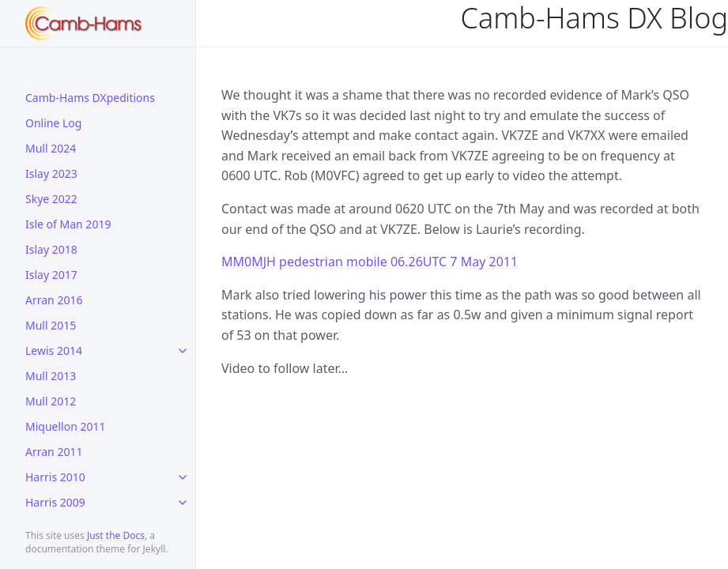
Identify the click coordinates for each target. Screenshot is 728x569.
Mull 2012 (51, 401)
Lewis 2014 (54, 350)
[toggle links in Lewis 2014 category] (183, 351)
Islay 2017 (51, 275)
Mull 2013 (51, 376)
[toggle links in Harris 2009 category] (183, 503)
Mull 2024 (51, 148)
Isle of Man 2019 (68, 224)
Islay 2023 (51, 173)
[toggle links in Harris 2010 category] (183, 477)
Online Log (53, 123)
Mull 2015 (51, 325)
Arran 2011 (54, 452)
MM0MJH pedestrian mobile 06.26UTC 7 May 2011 (370, 262)
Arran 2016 (54, 300)
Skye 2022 (51, 199)
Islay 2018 (51, 249)
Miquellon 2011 (66, 426)
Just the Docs (116, 535)
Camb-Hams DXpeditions (90, 98)
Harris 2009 (55, 502)
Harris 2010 (55, 477)
